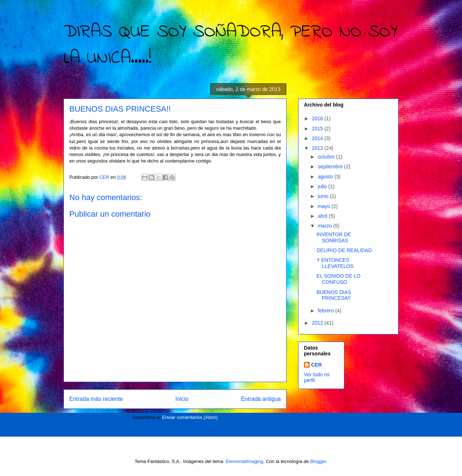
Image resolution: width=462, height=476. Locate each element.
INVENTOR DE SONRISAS (334, 237)
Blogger (318, 461)
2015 (318, 129)
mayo (324, 206)
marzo (325, 226)
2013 (318, 148)
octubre (327, 157)
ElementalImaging (244, 461)
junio (324, 196)
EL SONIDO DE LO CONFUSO (339, 279)
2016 (318, 118)
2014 (318, 138)
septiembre (331, 166)
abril (323, 216)
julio (323, 186)
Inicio (182, 399)
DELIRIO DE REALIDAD (344, 250)
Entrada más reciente (96, 399)
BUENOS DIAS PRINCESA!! (334, 295)
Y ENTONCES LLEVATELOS (335, 263)
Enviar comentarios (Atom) (190, 417)
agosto (326, 177)
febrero (326, 311)
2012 (318, 323)
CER (317, 365)
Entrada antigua (261, 399)
